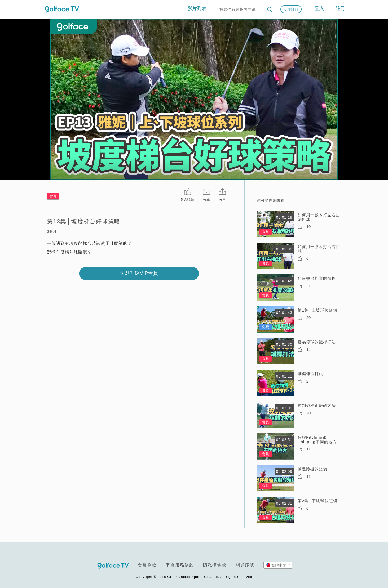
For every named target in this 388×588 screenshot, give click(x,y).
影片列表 (197, 8)
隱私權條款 (215, 565)
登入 (319, 8)
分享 (222, 199)
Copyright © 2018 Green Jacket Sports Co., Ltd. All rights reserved (194, 577)
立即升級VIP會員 (139, 273)
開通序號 (245, 565)
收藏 (206, 199)
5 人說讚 (187, 199)
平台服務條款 (180, 565)
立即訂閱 (291, 9)
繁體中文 (278, 565)
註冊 (340, 8)
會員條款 (147, 565)
